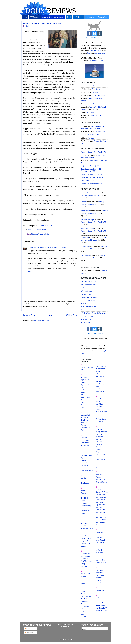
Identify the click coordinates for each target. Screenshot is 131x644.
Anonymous (85, 211)
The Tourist (100, 532)
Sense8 (98, 490)
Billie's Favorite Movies (90, 288)
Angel (83, 402)
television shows (95, 50)
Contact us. (65, 627)
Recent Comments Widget (103, 263)
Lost (83, 614)
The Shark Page (87, 319)
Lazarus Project (87, 596)
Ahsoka (84, 392)
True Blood (100, 537)
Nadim (47, 234)
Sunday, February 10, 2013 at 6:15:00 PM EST (50, 247)
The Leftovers (86, 599)
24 (82, 370)
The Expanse (86, 483)
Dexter (83, 460)
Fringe (83, 508)
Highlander (85, 541)
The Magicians (101, 366)
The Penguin (100, 434)
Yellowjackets (101, 598)
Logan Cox (85, 246)
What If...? (100, 580)
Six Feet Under (101, 497)
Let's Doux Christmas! (89, 300)
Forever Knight (86, 506)
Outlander (99, 422)
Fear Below (96, 89)
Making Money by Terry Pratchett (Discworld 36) (93, 127)
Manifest (99, 379)
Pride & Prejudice (87, 316)
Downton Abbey (87, 470)
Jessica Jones (86, 574)
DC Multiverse (86, 291)
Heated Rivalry (86, 538)
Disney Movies (86, 294)
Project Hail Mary (98, 95)
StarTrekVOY (101, 522)
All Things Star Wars (89, 285)
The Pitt (99, 442)
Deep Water (96, 92)
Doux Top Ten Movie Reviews (92, 177)
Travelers (99, 535)
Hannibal (84, 536)
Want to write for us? (65, 624)
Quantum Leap (101, 467)
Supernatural (100, 525)
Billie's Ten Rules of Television (92, 184)
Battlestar (84, 417)
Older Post (72, 315)
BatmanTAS (85, 415)
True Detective (101, 540)
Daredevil (85, 453)
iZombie (84, 566)
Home (51, 315)
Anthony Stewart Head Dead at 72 (93, 152)
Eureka (84, 478)
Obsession (96, 104)
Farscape (84, 493)
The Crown (85, 445)
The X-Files (100, 590)
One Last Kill (97, 115)
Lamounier (85, 237)
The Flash (85, 498)
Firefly (83, 496)
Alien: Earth (85, 397)
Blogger (70, 639)
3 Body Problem (87, 367)
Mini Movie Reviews (89, 310)
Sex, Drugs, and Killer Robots (93, 156)
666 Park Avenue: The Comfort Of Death (42, 23)
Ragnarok (99, 474)
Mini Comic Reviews (89, 307)
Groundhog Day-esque (89, 297)
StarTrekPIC (100, 515)
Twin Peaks (100, 542)
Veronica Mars (101, 563)
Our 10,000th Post (88, 180)
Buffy (83, 430)
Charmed (84, 438)
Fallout (84, 490)
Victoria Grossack (87, 193)
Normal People (101, 411)
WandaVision (101, 570)
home (37, 229)
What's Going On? (94, 135)
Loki (83, 611)
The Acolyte (85, 377)
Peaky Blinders (101, 432)
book (89, 53)
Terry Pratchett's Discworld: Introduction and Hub (91, 170)
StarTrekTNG (101, 520)
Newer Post (29, 315)
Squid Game (100, 505)
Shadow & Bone (102, 492)
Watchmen (100, 573)
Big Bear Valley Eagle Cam (91, 166)
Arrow (83, 405)
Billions (84, 422)
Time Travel (85, 322)
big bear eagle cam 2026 (90, 195)
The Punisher (101, 459)
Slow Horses (100, 500)
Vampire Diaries (102, 560)
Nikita (98, 409)
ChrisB (30, 247)
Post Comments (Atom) (42, 321)
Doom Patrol (86, 468)
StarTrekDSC (101, 512)
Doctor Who (85, 463)
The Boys (84, 420)
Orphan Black (101, 419)
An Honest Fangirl (88, 220)
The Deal (91, 138)
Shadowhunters (101, 495)
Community (85, 440)
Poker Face (100, 447)
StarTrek (99, 507)
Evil (82, 480)
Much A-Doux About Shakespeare (93, 313)
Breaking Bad (86, 428)
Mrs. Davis (100, 391)
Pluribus (99, 444)
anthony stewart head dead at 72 (94, 222)
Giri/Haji (84, 526)
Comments (29, 633)
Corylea (84, 202)
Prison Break (100, 454)
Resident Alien (101, 479)
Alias (83, 395)
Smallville (99, 502)
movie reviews (100, 53)
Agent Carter (86, 385)
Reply (30, 272)
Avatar (83, 407)
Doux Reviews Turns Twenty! (92, 174)
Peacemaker (100, 429)
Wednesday (100, 575)
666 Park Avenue (37, 234)
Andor (83, 400)
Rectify (98, 477)
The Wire (99, 583)
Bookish (84, 425)
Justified (84, 576)
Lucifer (84, 616)
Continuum (85, 443)
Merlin (98, 381)
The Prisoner (100, 457)
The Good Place (87, 528)
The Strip (90, 112)
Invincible (85, 558)
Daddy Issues (97, 86)
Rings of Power (101, 482)
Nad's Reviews (46, 226)
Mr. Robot (99, 389)
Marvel (84, 304)
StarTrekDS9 (101, 510)
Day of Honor (100, 132)
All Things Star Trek (88, 281)
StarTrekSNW (101, 517)
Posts (27, 628)
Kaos (83, 584)
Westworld (100, 578)
